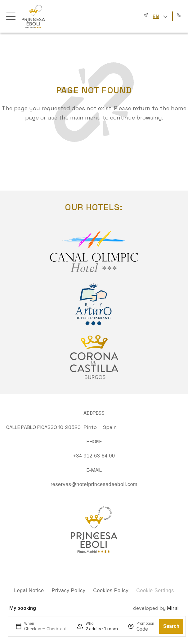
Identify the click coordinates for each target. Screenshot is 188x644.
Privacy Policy (69, 590)
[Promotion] (145, 629)
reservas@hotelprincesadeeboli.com (94, 484)
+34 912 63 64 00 (94, 456)
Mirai (173, 608)
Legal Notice (29, 590)
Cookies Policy (111, 590)
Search (171, 626)
